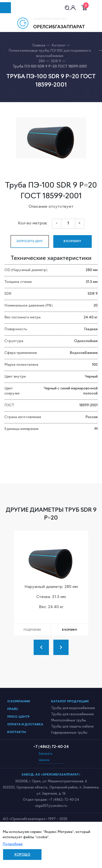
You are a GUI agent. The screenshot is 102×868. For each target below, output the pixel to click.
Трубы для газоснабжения (72, 714)
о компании (19, 702)
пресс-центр (18, 717)
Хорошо (22, 855)
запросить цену (30, 241)
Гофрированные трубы (69, 733)
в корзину (72, 241)
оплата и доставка (25, 725)
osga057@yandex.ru (51, 806)
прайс (13, 709)
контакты (17, 732)
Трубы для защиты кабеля (72, 727)
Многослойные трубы (69, 721)
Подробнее (13, 844)
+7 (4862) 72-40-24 (64, 800)
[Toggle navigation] (5, 8)
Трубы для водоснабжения (73, 708)
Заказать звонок (46, 757)
